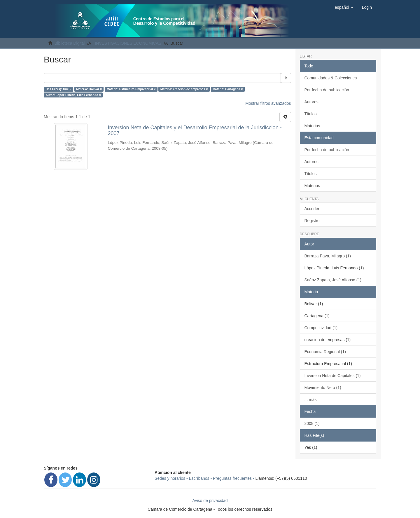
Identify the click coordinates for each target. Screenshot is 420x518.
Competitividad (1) (321, 328)
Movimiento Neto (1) (323, 388)
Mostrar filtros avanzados (268, 103)
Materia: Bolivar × (89, 89)
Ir (286, 78)
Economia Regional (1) (325, 352)
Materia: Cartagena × (228, 89)
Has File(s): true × (58, 89)
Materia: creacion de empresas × (184, 89)
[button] (344, 7)
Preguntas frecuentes (232, 478)
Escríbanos (199, 478)
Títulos (311, 114)
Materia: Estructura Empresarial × (131, 89)
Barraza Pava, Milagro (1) (328, 256)
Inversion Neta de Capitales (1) (333, 376)
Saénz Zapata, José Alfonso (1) (333, 280)
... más (311, 400)
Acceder (312, 209)
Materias (312, 126)
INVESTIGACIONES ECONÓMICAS (128, 43)
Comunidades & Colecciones (331, 78)
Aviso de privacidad (210, 500)
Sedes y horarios (170, 478)
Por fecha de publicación (327, 90)
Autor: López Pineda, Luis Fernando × (73, 95)
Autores (311, 102)
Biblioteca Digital (70, 43)
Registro (312, 221)
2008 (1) (312, 423)
